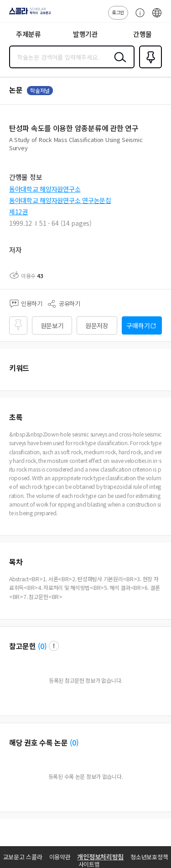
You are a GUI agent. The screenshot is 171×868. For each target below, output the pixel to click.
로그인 (118, 12)
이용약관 (60, 857)
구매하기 (138, 325)
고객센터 (138, 17)
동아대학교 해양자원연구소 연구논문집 (60, 200)
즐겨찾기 (149, 67)
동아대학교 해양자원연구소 (45, 189)
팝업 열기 (54, 646)
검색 (118, 64)
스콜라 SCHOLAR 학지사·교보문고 (28, 14)
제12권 (18, 212)
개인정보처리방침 (100, 857)
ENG (157, 17)
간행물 (142, 34)
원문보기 (52, 325)
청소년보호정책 (149, 857)
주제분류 (28, 34)
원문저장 (97, 325)
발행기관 (85, 34)
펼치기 (160, 151)
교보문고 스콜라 (23, 857)
